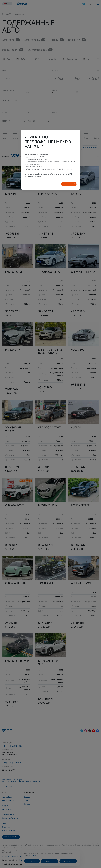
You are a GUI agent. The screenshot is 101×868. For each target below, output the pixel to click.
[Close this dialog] (77, 134)
